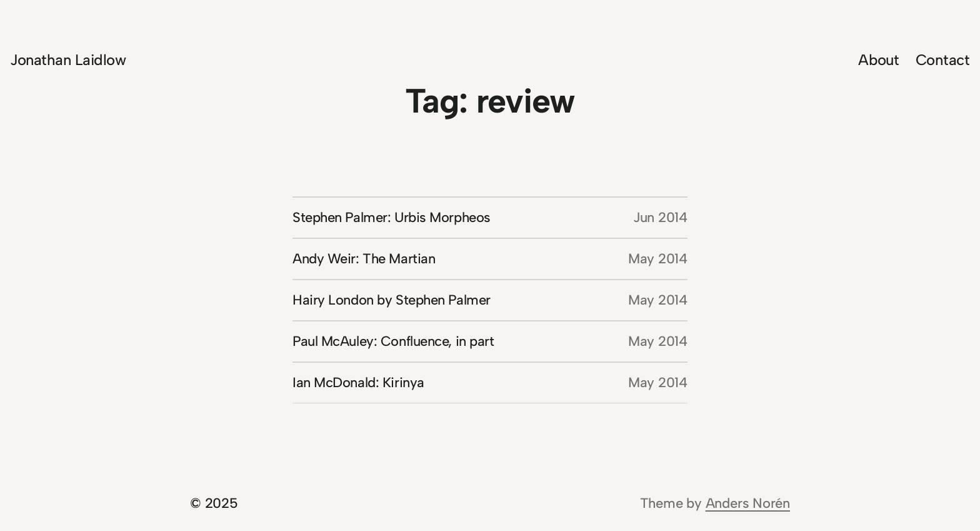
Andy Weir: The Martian (364, 259)
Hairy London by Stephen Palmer (392, 300)
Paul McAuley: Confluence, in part (393, 341)
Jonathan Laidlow (68, 60)
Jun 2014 (660, 217)
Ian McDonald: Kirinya (358, 382)
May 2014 (658, 259)
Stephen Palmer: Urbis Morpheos (392, 217)
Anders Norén (748, 503)
